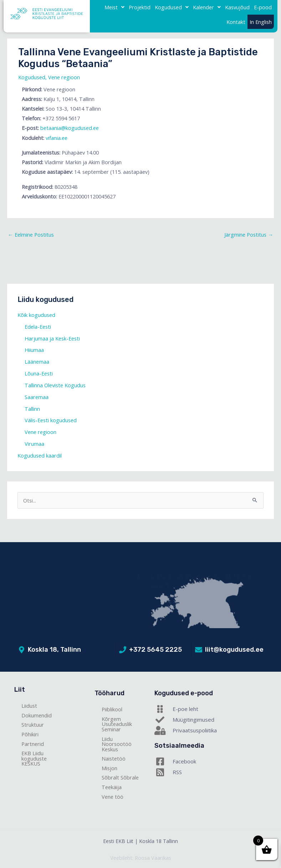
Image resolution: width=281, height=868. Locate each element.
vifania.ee (57, 138)
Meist (114, 7)
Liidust (29, 706)
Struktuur (33, 725)
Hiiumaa (34, 350)
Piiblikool (112, 709)
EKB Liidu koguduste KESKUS (34, 758)
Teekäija (112, 787)
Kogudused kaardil (40, 455)
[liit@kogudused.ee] (199, 650)
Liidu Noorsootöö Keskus (117, 744)
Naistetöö (114, 758)
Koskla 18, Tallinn (54, 650)
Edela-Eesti (38, 327)
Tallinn (32, 409)
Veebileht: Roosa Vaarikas (141, 858)
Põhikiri (30, 734)
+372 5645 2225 (155, 650)
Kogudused (172, 7)
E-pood (263, 7)
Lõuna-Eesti (39, 373)
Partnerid (33, 744)
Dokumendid (37, 715)
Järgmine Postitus (249, 234)
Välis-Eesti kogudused (51, 420)
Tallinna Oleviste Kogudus (55, 385)
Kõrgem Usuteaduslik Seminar (117, 724)
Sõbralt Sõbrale (120, 777)
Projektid (140, 7)
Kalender (207, 7)
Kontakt (236, 22)
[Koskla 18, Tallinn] (21, 650)
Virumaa (34, 444)
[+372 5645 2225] (123, 650)
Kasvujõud (237, 7)
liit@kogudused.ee (234, 650)
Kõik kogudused (36, 315)
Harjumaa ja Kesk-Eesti (52, 338)
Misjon (109, 768)
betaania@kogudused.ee (70, 128)
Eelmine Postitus (31, 234)
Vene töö (113, 797)
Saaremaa (37, 397)
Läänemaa (37, 362)
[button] (114, 7)
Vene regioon (64, 77)
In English (261, 22)
